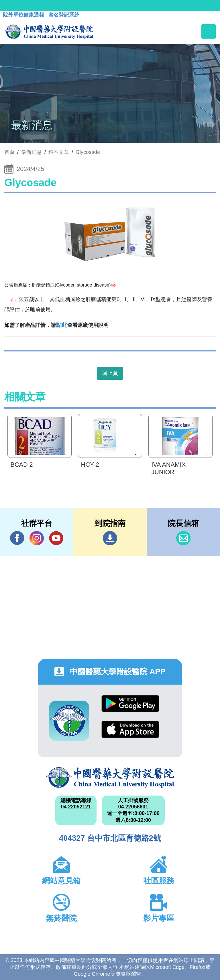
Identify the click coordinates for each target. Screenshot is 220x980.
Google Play (130, 704)
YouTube (56, 538)
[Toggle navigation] (209, 31)
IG (37, 538)
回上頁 (110, 373)
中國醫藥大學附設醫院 (110, 778)
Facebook (17, 538)
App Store (130, 729)
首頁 (9, 152)
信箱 (183, 538)
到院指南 (110, 538)
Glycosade (88, 152)
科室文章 (59, 152)
